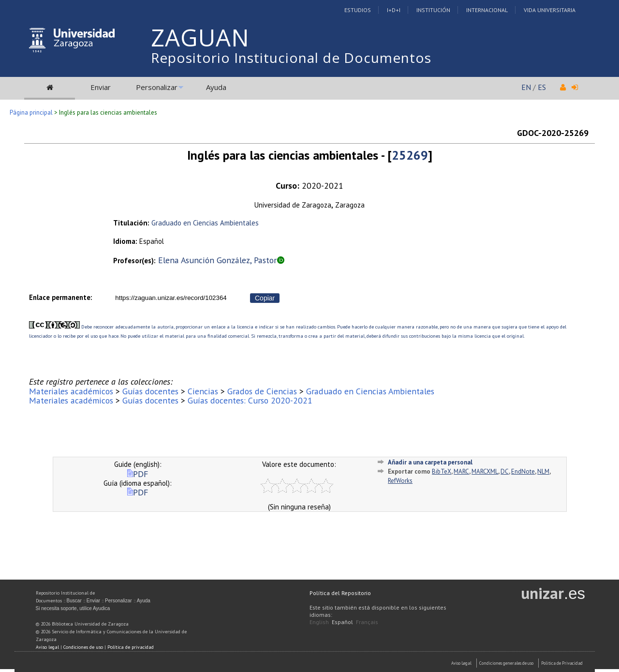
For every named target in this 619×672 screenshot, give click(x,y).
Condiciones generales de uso (506, 663)
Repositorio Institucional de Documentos (291, 58)
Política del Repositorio (340, 593)
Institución (433, 10)
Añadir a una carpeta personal (430, 462)
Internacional (487, 10)
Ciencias (203, 391)
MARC (461, 471)
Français (367, 622)
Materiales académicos (71, 391)
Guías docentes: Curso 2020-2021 (250, 400)
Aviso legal (47, 647)
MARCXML (485, 471)
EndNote (523, 471)
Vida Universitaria (550, 10)
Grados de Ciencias (262, 391)
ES (542, 87)
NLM (543, 471)
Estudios (358, 10)
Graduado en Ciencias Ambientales (205, 223)
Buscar (74, 601)
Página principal (31, 112)
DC (505, 471)
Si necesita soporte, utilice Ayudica (73, 608)
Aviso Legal (461, 663)
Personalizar (157, 87)
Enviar (101, 87)
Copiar (265, 298)
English (319, 622)
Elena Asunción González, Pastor (217, 260)
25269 (410, 155)
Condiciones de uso (83, 647)
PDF (138, 474)
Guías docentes (150, 391)
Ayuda (216, 87)
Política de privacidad (131, 647)
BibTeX (442, 471)
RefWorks (400, 481)
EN (526, 87)
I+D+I (394, 10)
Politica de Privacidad (562, 663)
